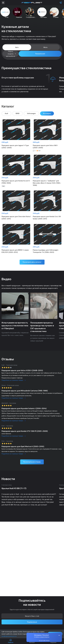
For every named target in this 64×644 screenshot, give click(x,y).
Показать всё (40, 57)
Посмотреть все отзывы (32, 465)
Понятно (55, 634)
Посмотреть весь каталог (32, 265)
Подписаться (32, 622)
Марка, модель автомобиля (11, 57)
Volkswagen (31, 116)
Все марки (47, 116)
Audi (6, 116)
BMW (18, 116)
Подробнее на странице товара (12, 383)
